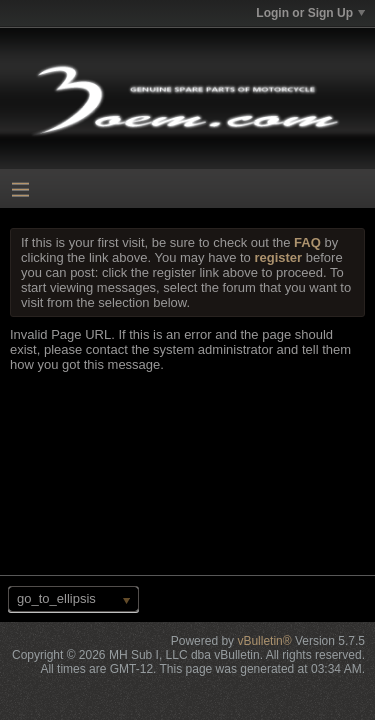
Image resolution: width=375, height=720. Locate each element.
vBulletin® (264, 641)
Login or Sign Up (310, 13)
